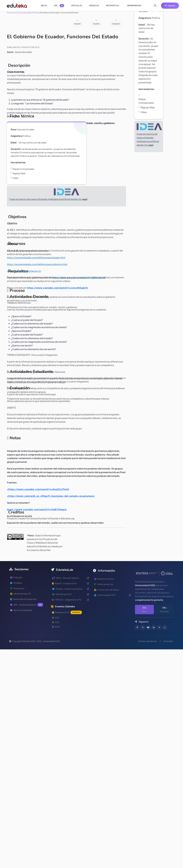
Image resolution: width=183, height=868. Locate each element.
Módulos (16, 601)
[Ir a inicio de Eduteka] (17, 6)
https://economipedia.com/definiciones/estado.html (36, 264)
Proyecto (11, 13)
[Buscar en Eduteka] (155, 6)
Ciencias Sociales (24, 13)
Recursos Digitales (22, 629)
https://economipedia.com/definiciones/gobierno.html (37, 271)
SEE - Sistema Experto (27, 624)
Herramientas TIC (21, 612)
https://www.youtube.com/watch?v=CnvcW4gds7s (57, 295)
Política (35, 13)
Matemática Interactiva (24, 618)
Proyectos (17, 607)
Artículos (16, 595)
